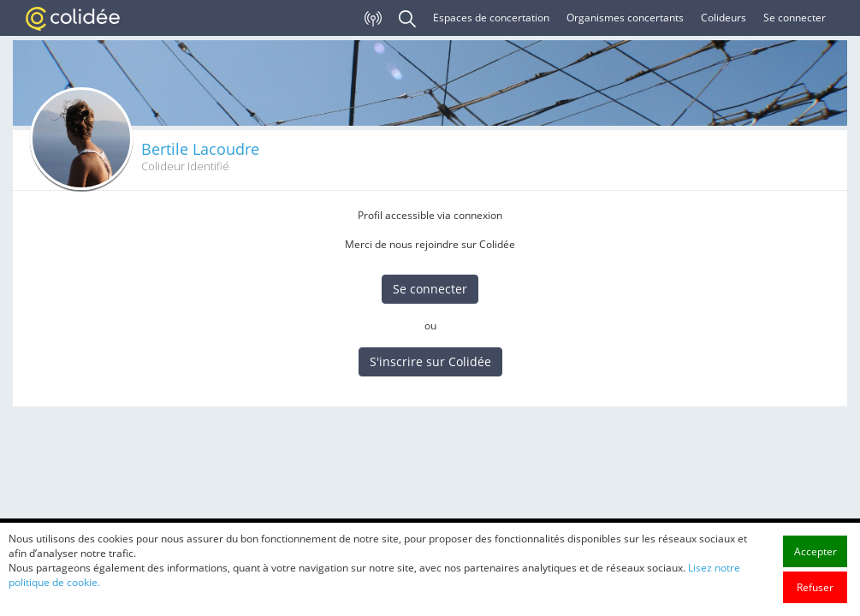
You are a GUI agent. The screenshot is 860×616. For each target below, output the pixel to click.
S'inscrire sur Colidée (430, 361)
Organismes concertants (625, 18)
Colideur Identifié (185, 166)
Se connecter (795, 18)
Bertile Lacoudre (200, 149)
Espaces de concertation (491, 18)
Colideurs (724, 18)
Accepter (816, 592)
